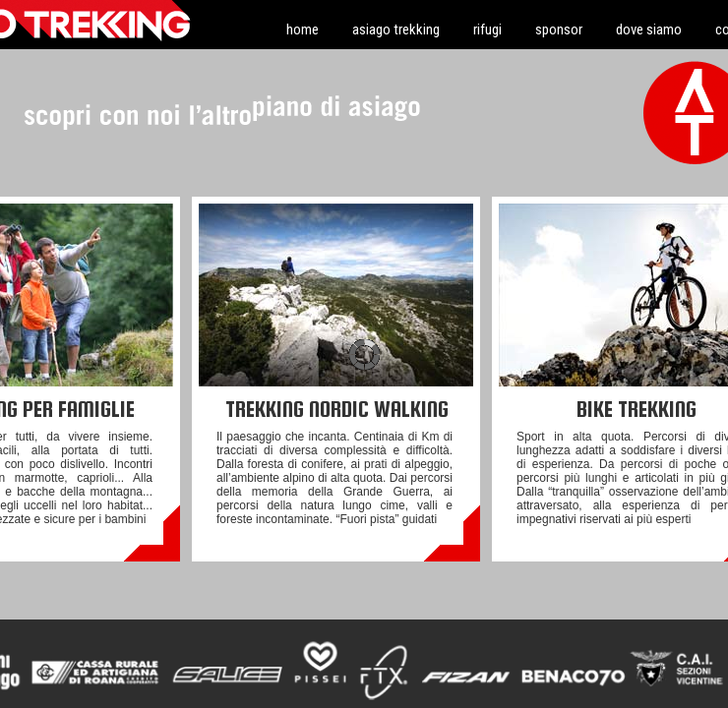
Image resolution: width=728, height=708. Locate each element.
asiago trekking (396, 29)
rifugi (487, 29)
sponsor (559, 29)
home (303, 29)
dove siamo (649, 29)
